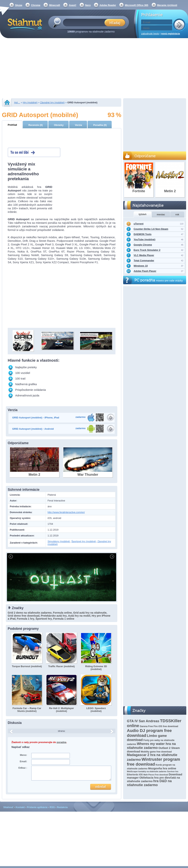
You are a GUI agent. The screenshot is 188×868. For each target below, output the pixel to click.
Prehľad (12, 125)
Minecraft (55, 5)
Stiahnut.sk (24, 24)
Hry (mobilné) (30, 102)
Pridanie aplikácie (37, 807)
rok (177, 214)
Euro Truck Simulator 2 (147, 250)
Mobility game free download (156, 752)
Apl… (17, 102)
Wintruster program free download (154, 762)
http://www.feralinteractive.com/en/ (66, 512)
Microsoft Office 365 (136, 5)
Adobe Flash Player (145, 271)
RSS (52, 807)
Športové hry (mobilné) (84, 541)
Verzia (78, 125)
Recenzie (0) (36, 125)
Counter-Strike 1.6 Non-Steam (151, 229)
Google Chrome (143, 245)
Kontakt (20, 807)
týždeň (143, 214)
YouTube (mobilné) (145, 239)
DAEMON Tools (143, 234)
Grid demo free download (24, 616)
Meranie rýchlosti (167, 5)
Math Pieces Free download (156, 775)
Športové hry (44, 619)
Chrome (36, 5)
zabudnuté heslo (150, 34)
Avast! (72, 5)
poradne (62, 742)
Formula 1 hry (25, 619)
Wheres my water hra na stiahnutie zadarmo (151, 746)
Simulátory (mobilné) (59, 541)
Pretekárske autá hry (54, 616)
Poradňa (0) (100, 125)
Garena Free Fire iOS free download (159, 726)
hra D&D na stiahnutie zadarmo (149, 783)
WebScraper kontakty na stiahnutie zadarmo (147, 772)
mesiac (161, 214)
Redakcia (62, 807)
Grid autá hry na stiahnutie (90, 613)
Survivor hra (173, 772)
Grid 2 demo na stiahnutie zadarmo (30, 613)
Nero (88, 5)
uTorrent (139, 224)
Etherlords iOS (135, 775)
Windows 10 (141, 266)
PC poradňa (159, 280)
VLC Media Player (144, 255)
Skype (19, 5)
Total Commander (144, 260)
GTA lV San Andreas (143, 721)
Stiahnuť (8, 807)
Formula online (62, 613)
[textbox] (85, 22)
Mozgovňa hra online (162, 768)
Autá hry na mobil (79, 616)
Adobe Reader (108, 5)
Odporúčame (145, 156)
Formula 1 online (64, 619)
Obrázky (59, 125)
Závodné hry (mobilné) (52, 102)
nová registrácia (171, 34)
